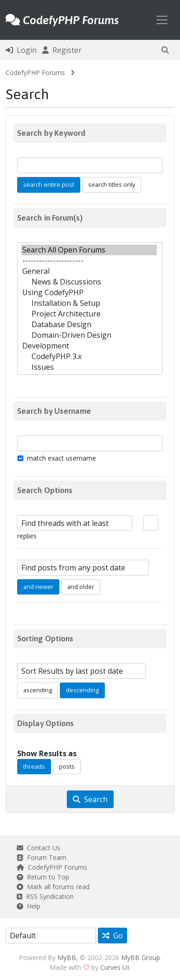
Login (21, 50)
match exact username (61, 458)
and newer (38, 587)
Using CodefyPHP (89, 293)
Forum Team (42, 857)
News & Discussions (89, 282)
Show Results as (47, 753)
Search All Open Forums (89, 250)
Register (62, 50)
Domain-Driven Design (89, 335)
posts (67, 766)
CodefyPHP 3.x (89, 357)
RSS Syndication (45, 896)
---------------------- (89, 261)
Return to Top (43, 877)
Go (112, 936)
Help (29, 906)
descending (82, 690)
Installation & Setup (89, 303)
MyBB (67, 958)
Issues (89, 367)
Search (90, 799)
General (89, 271)
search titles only (112, 184)
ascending (38, 690)
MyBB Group (141, 958)
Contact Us (39, 848)
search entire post (49, 184)
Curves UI (115, 967)
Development (89, 346)
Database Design (89, 325)
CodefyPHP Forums (35, 73)
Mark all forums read (53, 887)
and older (81, 587)
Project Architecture (89, 314)
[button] (165, 50)
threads (34, 766)
